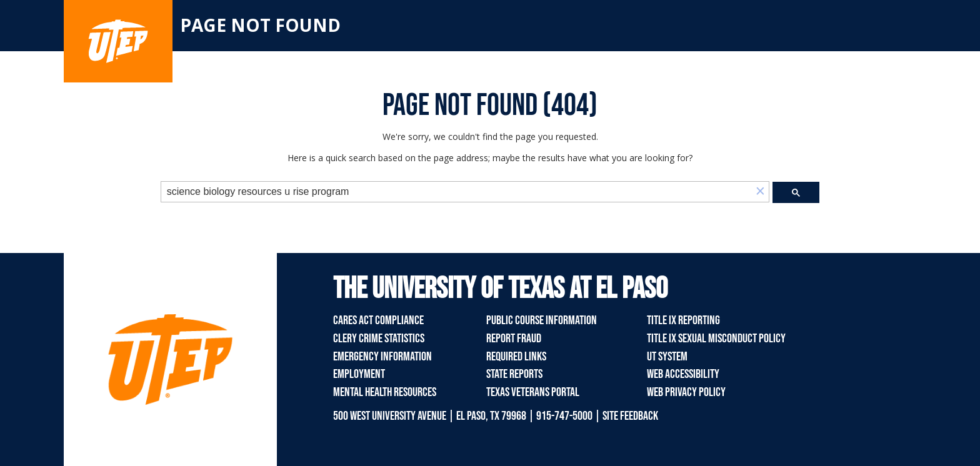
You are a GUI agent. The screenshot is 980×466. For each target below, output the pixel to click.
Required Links (516, 357)
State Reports (514, 374)
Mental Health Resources (385, 392)
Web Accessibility (683, 374)
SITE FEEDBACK (630, 416)
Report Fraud (514, 339)
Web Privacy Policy (686, 392)
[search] (457, 192)
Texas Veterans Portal (533, 392)
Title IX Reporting (683, 320)
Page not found (260, 25)
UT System (667, 357)
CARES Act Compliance (378, 320)
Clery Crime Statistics (379, 339)
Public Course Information (542, 320)
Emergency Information (382, 357)
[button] (760, 192)
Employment (359, 374)
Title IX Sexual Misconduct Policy (716, 339)
